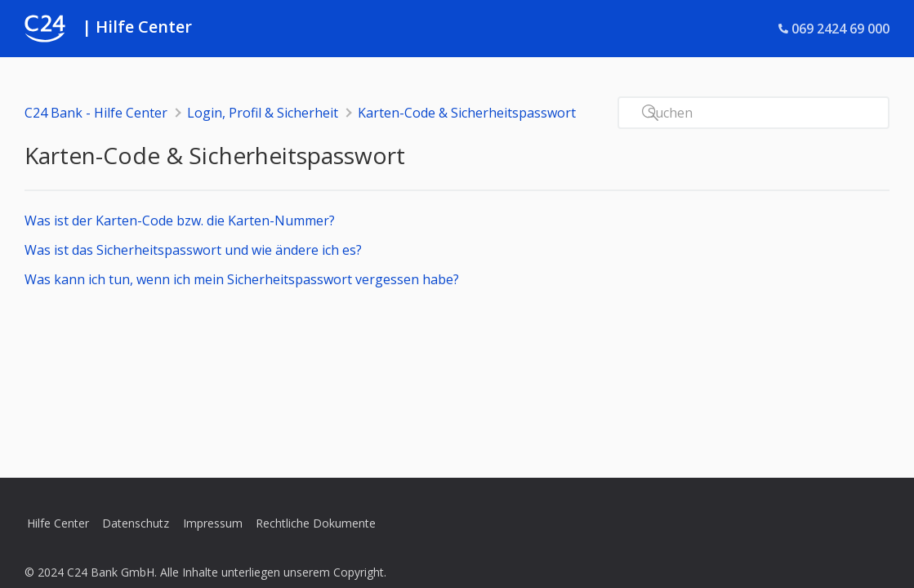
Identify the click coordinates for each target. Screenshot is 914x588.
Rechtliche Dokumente (316, 523)
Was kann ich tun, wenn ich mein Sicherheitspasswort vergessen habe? (242, 279)
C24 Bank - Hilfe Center (96, 113)
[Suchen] (753, 113)
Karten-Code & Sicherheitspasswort (467, 113)
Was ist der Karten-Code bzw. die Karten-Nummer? (180, 220)
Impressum (213, 523)
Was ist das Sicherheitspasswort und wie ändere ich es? (193, 250)
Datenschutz (136, 523)
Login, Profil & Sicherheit (263, 113)
